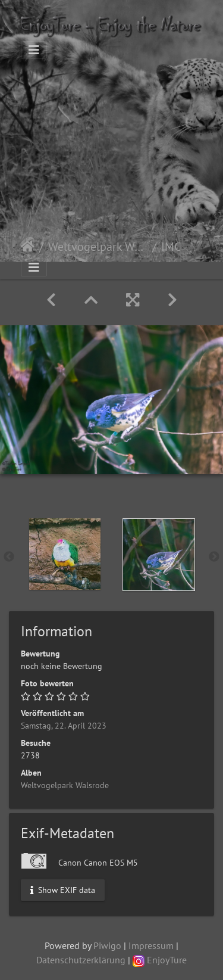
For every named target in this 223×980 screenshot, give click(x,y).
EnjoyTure (160, 960)
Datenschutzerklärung (81, 960)
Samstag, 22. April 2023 (64, 726)
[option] (65, 554)
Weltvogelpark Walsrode (98, 247)
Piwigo (107, 945)
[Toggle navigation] (34, 50)
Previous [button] (9, 557)
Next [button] (214, 557)
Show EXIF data (63, 889)
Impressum (151, 945)
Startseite (28, 247)
